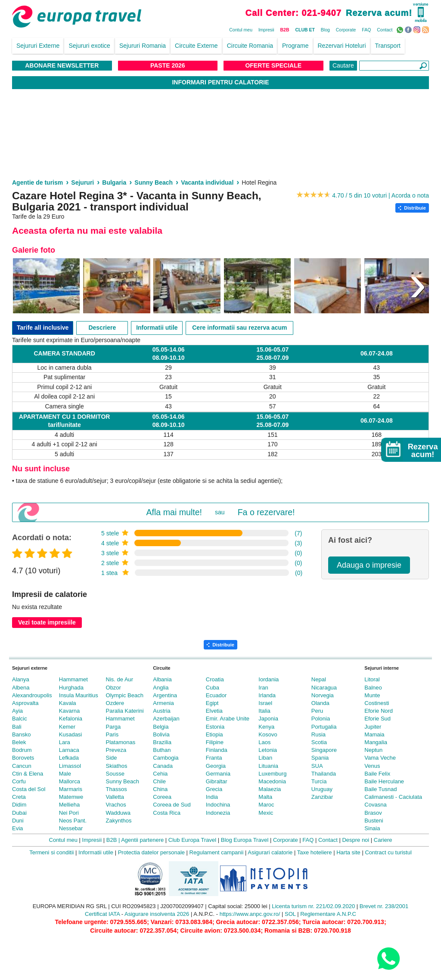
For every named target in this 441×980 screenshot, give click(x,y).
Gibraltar (217, 781)
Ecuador (216, 695)
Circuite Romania (250, 46)
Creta (19, 797)
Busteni (374, 821)
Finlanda (217, 750)
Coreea (162, 797)
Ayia (17, 711)
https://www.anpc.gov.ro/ (250, 914)
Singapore (324, 750)
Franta (214, 758)
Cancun (22, 766)
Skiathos (117, 766)
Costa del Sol (29, 789)
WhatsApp (401, 29)
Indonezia (218, 813)
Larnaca (69, 750)
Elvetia (214, 711)
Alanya (21, 679)
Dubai (19, 813)
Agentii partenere (142, 840)
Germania (218, 774)
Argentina (165, 695)
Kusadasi (70, 734)
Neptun (373, 750)
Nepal (319, 679)
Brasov (373, 813)
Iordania (269, 679)
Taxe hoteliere (315, 852)
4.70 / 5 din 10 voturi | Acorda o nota (380, 195)
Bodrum (22, 750)
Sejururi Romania (143, 46)
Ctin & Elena (28, 774)
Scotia (319, 742)
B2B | (113, 840)
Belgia (161, 727)
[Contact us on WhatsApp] (388, 958)
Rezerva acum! (379, 13)
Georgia (216, 766)
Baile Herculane (384, 781)
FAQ (366, 30)
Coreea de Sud (172, 805)
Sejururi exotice (89, 46)
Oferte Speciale (273, 65)
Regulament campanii (217, 852)
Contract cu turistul (388, 852)
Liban (265, 758)
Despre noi (356, 840)
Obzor (113, 688)
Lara (65, 742)
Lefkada (69, 758)
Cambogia (166, 758)
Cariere (383, 840)
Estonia (215, 727)
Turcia (319, 781)
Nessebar (71, 828)
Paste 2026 (168, 65)
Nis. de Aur (120, 679)
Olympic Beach (125, 695)
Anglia (161, 688)
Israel (265, 703)
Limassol (70, 766)
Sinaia (372, 828)
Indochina (218, 805)
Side (112, 758)
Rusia (318, 734)
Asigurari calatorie (270, 852)
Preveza (116, 750)
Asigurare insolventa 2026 (157, 914)
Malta (265, 797)
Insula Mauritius (79, 695)
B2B (285, 30)
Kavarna (69, 711)
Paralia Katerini (125, 711)
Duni (18, 821)
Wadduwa (118, 813)
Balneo (373, 688)
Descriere (102, 328)
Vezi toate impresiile (47, 622)
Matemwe (71, 797)
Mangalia (376, 742)
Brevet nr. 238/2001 (384, 906)
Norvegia (323, 695)
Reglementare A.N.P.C (328, 914)
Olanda (320, 703)
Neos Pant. (73, 821)
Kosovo (268, 734)
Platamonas (121, 742)
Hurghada (71, 688)
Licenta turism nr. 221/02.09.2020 (313, 906)
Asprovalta (25, 703)
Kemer (67, 727)
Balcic (20, 719)
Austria (161, 711)
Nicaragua (324, 688)
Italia (264, 711)
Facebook (409, 29)
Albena (21, 688)
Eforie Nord (379, 711)
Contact (385, 30)
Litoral (372, 679)
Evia (17, 828)
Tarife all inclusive (43, 328)
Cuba (213, 688)
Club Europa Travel (192, 840)
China (160, 789)
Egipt (212, 703)
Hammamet (73, 679)
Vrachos (116, 805)
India (212, 797)
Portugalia (324, 727)
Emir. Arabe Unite (228, 719)
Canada (163, 766)
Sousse (115, 774)
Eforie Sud (377, 719)
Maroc (266, 805)
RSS (427, 29)
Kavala (68, 703)
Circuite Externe (196, 46)
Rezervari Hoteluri (342, 46)
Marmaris (71, 789)
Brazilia (162, 742)
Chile (159, 781)
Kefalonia (71, 719)
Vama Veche (380, 758)
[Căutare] (394, 66)
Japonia (268, 719)
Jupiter (373, 727)
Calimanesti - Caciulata (393, 797)
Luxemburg (272, 774)
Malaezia (270, 789)
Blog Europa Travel (245, 840)
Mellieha (69, 805)
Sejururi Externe (38, 46)
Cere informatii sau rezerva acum (239, 328)
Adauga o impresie (369, 565)
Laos (264, 742)
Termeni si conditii (51, 852)
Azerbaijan (166, 719)
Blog (325, 30)
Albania (162, 679)
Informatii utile (157, 328)
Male (65, 774)
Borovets (23, 758)
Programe (295, 46)
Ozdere (115, 703)
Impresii (266, 30)
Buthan (162, 750)
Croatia (215, 679)
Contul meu (241, 30)
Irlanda (267, 695)
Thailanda (324, 774)
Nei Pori (69, 813)
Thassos (116, 789)
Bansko (21, 734)
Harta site (348, 852)
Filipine (215, 742)
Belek (19, 742)
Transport (388, 46)
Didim (19, 805)
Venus (372, 766)
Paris (112, 734)
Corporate (346, 30)
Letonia (268, 750)
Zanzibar (322, 797)
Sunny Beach (123, 781)
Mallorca (70, 781)
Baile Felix (377, 774)
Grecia (214, 789)
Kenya (266, 727)
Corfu (19, 781)
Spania (320, 758)
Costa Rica (167, 813)
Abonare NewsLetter (62, 65)
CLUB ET (305, 30)
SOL (290, 914)
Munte (372, 695)
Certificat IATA (102, 914)
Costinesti (377, 703)
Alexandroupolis (32, 695)
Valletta (115, 797)
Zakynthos (119, 821)
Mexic (266, 813)
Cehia (160, 774)
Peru (317, 711)
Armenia (163, 703)
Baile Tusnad (380, 789)
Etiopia (214, 734)
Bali (17, 727)
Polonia (321, 719)
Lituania (268, 766)
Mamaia (374, 734)
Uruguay (322, 789)
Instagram (418, 29)
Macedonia (272, 781)
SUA (317, 766)
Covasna (375, 805)
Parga (113, 727)
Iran (263, 688)
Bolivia (161, 734)
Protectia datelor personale (151, 852)
